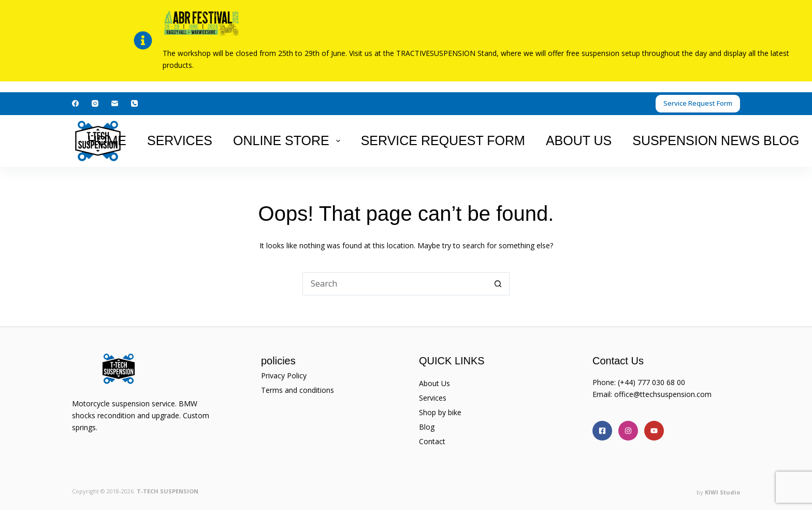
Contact (432, 441)
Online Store (289, 140)
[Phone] (134, 103)
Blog (427, 427)
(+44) (628, 382)
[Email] (115, 103)
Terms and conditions (298, 390)
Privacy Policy (284, 376)
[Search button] (498, 284)
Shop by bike (440, 412)
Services (180, 140)
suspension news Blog (716, 140)
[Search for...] (394, 284)
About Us (579, 140)
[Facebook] (75, 103)
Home (107, 140)
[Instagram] (95, 103)
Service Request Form (698, 103)
